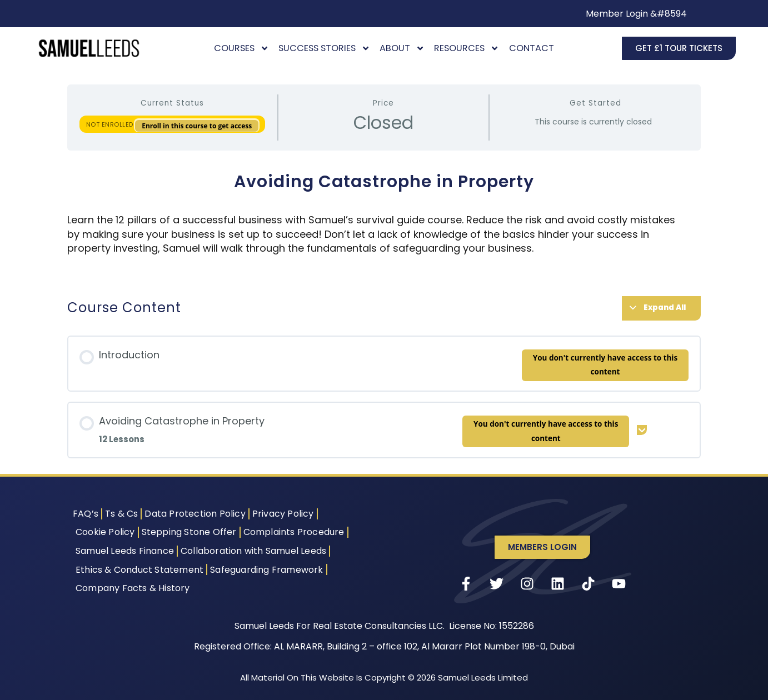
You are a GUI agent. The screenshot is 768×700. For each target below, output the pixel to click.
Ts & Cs (121, 514)
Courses (241, 48)
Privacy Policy (283, 514)
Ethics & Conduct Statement (139, 570)
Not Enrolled (111, 124)
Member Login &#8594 (636, 14)
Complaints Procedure (294, 532)
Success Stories (324, 48)
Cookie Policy (105, 532)
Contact (532, 48)
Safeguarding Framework (266, 570)
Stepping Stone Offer (189, 532)
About (402, 48)
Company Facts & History (133, 588)
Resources (467, 48)
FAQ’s (86, 514)
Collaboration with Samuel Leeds (253, 551)
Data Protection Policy (195, 514)
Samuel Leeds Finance (125, 551)
